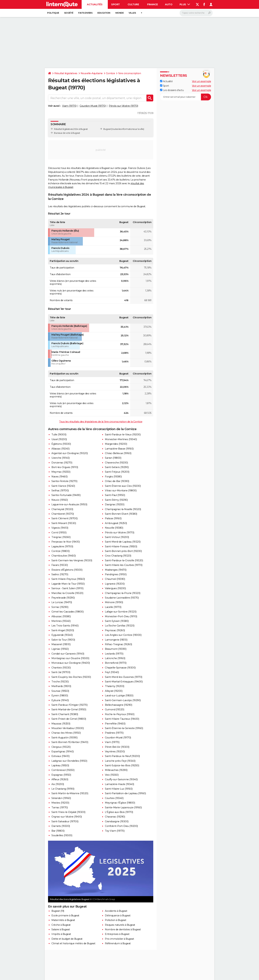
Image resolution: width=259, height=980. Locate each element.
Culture (133, 4)
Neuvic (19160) (60, 500)
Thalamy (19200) (115, 686)
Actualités (95, 4)
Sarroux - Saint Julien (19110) (67, 588)
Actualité (166, 81)
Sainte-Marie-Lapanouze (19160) (123, 807)
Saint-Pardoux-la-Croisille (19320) (124, 560)
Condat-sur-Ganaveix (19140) (68, 654)
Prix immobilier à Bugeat (119, 939)
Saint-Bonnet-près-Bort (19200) (123, 551)
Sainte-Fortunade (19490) (66, 495)
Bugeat (107, 129)
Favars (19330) (60, 565)
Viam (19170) (69, 106)
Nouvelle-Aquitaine (92, 73)
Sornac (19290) (60, 607)
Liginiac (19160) (60, 649)
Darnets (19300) (61, 826)
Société (69, 13)
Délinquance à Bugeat (118, 916)
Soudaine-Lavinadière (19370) (122, 598)
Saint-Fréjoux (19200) (117, 472)
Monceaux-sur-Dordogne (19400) (71, 663)
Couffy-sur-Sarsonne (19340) (121, 779)
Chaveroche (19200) (116, 463)
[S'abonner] (186, 97)
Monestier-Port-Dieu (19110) (121, 616)
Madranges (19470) (116, 570)
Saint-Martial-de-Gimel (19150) (69, 709)
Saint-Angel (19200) (63, 630)
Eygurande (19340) (62, 635)
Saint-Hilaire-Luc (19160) (119, 789)
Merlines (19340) (61, 621)
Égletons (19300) (61, 444)
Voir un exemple (202, 81)
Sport (115, 4)
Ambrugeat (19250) (116, 523)
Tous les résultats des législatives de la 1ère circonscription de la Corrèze (101, 422)
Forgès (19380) (113, 477)
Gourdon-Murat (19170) (93, 106)
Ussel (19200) (59, 439)
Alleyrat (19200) (114, 691)
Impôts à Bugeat (61, 934)
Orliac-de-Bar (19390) (117, 481)
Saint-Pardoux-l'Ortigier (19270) (69, 705)
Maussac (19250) (61, 724)
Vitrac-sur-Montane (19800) (121, 491)
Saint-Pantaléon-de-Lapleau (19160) (125, 793)
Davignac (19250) (115, 504)
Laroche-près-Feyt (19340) (120, 761)
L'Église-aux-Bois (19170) (119, 812)
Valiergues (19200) (115, 588)
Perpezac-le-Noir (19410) (66, 542)
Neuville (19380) (114, 528)
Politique (53, 13)
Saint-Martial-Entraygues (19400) (124, 682)
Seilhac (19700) (60, 491)
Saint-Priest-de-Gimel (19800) (69, 719)
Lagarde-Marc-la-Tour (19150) (68, 584)
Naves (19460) (59, 477)
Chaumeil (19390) (115, 579)
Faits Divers (85, 13)
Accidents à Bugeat (116, 911)
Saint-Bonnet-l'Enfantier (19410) (70, 742)
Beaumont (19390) (116, 649)
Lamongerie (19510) (116, 640)
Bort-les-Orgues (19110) (65, 467)
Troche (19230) (60, 682)
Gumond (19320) (114, 709)
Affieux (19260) (60, 779)
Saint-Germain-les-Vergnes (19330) (72, 560)
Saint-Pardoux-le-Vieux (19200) (123, 435)
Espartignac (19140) (63, 752)
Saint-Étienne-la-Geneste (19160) (124, 728)
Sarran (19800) (113, 458)
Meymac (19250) (61, 472)
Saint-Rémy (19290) (116, 500)
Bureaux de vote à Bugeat (67, 133)
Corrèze (110, 73)
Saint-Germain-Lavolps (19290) (123, 700)
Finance (152, 4)
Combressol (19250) (63, 770)
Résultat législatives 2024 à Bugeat (71, 129)
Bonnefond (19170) (116, 663)
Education (104, 13)
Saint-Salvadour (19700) (65, 821)
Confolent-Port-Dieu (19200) (121, 826)
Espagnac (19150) (61, 775)
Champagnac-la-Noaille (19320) (123, 509)
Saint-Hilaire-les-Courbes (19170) (124, 565)
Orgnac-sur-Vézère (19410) (67, 817)
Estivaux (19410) (60, 756)
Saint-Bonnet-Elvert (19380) (121, 514)
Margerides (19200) (116, 444)
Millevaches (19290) (116, 770)
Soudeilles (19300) (62, 835)
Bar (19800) (58, 831)
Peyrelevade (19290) (63, 598)
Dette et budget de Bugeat (67, 939)
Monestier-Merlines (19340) (121, 439)
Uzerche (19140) (61, 458)
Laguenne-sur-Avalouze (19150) (69, 504)
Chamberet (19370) (63, 514)
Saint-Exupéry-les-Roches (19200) (71, 677)
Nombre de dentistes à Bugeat (123, 929)
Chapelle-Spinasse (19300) (120, 668)
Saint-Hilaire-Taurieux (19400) (122, 719)
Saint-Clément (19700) (64, 518)
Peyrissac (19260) (115, 630)
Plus (185, 4)
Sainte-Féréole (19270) (64, 481)
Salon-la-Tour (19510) (63, 640)
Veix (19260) (112, 775)
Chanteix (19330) (61, 668)
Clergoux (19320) (61, 747)
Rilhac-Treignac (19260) (118, 644)
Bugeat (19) (58, 911)
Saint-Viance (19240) (63, 486)
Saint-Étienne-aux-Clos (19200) (123, 486)
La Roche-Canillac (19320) (120, 626)
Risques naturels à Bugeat (120, 925)
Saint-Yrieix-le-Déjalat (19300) (68, 812)
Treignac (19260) (61, 537)
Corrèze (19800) (61, 551)
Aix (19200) (58, 784)
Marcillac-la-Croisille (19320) (67, 593)
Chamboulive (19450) (64, 556)
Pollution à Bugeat (115, 920)
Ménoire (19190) (114, 602)
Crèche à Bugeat (61, 925)
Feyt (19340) (112, 672)
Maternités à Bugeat (63, 920)
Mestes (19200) (60, 803)
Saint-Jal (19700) (61, 672)
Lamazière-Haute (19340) (119, 784)
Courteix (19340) (114, 798)
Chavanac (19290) (115, 817)
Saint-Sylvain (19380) (117, 621)
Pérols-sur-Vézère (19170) (123, 106)
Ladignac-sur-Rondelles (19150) (69, 761)
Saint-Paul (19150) (115, 495)
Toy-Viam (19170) (115, 831)
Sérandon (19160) (61, 798)
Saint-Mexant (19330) (64, 523)
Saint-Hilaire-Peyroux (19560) (68, 579)
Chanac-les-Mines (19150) (66, 733)
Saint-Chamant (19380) (65, 714)
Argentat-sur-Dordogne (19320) (70, 453)
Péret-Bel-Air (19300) (117, 747)
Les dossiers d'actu (172, 90)
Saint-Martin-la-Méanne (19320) (70, 793)
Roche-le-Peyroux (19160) (120, 714)
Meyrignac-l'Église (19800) (120, 803)
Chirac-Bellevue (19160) (118, 453)
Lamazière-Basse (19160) (119, 449)
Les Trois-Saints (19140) (65, 626)
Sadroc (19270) (60, 574)
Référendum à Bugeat (118, 943)
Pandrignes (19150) (116, 574)
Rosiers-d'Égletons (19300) (67, 570)
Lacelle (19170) (113, 607)
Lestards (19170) (114, 654)
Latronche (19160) (115, 658)
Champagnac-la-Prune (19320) (123, 593)
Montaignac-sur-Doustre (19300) (70, 658)
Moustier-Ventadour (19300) (68, 728)
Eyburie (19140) (60, 700)
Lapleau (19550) (60, 765)
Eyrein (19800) (60, 696)
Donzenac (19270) (62, 463)
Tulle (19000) (59, 435)
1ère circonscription (129, 73)
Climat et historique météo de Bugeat (73, 943)
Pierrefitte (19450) (115, 724)
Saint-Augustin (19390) (64, 738)
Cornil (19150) (59, 533)
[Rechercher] (196, 13)
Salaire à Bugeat (61, 929)
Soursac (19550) (60, 691)
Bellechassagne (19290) (118, 705)
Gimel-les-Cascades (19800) (67, 612)
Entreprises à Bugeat (117, 934)
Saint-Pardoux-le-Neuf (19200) (122, 756)
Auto (169, 4)
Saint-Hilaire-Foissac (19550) (121, 546)
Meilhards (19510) (61, 686)
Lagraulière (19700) (62, 546)
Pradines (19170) (114, 733)
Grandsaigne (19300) (117, 821)
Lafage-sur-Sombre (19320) (121, 612)
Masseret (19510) (61, 644)
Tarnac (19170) (60, 807)
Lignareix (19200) (115, 584)
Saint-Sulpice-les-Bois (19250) (122, 765)
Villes (132, 13)
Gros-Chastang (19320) (118, 556)
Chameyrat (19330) (62, 509)
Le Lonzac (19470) (62, 602)
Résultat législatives (66, 73)
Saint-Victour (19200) (117, 537)
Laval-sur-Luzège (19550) (119, 696)
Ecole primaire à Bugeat (65, 916)
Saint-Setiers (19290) (117, 467)
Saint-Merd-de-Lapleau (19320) (123, 542)
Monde (120, 13)
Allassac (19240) (60, 449)
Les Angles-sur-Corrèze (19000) (123, 635)
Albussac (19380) (61, 616)
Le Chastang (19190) (63, 789)
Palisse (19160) (113, 518)
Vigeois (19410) (60, 528)
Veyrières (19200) (115, 752)
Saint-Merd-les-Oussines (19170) (124, 677)
